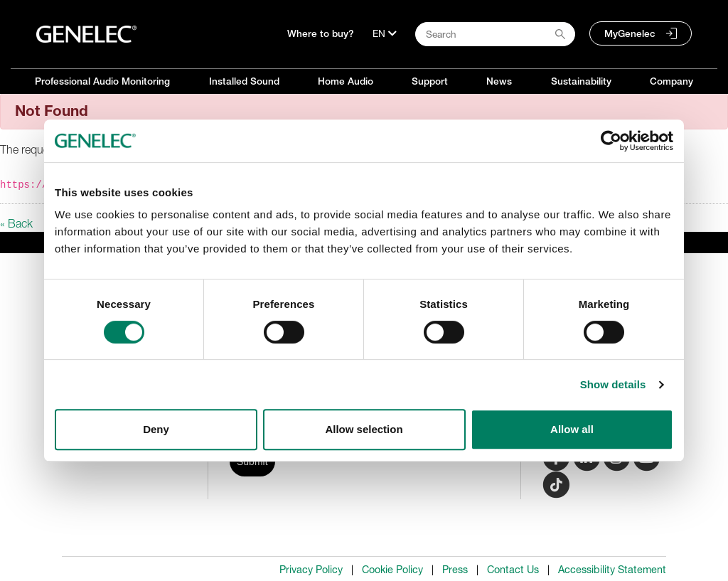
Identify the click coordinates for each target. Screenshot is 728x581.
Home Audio (346, 81)
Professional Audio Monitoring (102, 81)
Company (671, 81)
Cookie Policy (392, 570)
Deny (156, 429)
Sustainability (581, 81)
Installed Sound (244, 81)
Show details (613, 384)
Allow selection (364, 429)
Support (430, 81)
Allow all (572, 429)
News (499, 81)
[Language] (385, 33)
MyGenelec (630, 33)
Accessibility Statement (612, 570)
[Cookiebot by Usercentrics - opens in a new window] (611, 141)
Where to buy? (321, 33)
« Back (16, 223)
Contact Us (513, 570)
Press (455, 570)
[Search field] (495, 34)
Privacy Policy (311, 570)
